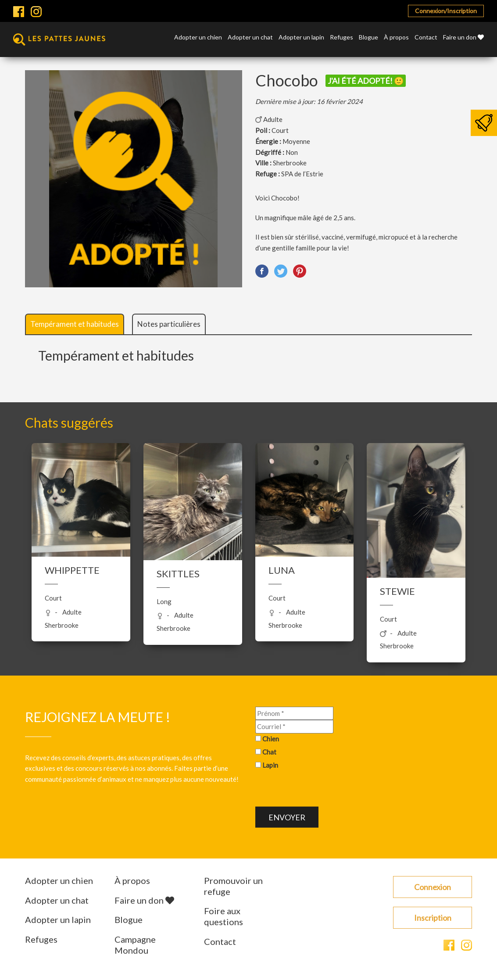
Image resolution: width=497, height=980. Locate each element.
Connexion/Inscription (446, 11)
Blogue (368, 38)
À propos (396, 38)
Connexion (433, 887)
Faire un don (463, 38)
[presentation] (322, 790)
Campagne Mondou (135, 945)
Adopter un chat (250, 38)
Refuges (341, 38)
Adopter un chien (198, 38)
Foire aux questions (223, 916)
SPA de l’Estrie (302, 174)
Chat (269, 751)
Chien (271, 739)
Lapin (270, 765)
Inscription (433, 918)
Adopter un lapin (301, 38)
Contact (426, 38)
